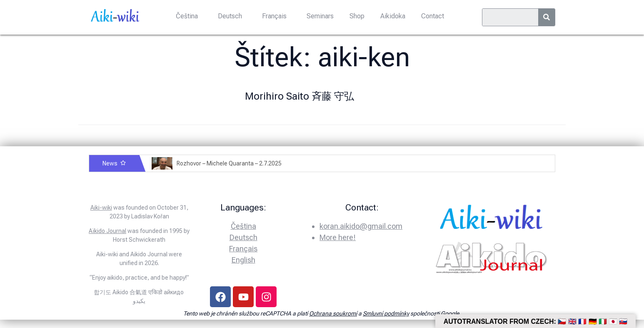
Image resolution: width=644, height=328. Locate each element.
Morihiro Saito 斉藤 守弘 (300, 96)
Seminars (320, 16)
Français (275, 16)
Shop (356, 16)
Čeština (189, 16)
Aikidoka (391, 16)
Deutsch (232, 16)
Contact (430, 16)
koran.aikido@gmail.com (361, 226)
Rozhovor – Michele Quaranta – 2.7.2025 (229, 163)
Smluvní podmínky (386, 313)
